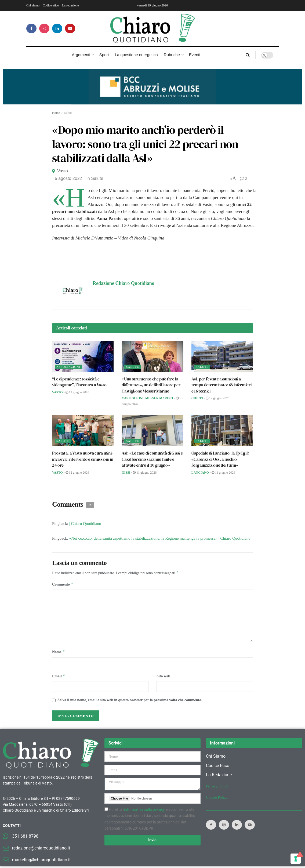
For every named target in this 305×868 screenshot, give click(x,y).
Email (59, 678)
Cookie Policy (217, 800)
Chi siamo (33, 5)
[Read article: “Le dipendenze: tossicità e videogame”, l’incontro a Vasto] (83, 356)
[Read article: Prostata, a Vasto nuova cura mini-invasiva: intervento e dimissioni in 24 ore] (83, 431)
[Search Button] (248, 55)
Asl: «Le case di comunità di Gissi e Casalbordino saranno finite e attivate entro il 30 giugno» (152, 459)
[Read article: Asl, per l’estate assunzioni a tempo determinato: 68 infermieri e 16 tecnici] (222, 356)
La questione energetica (136, 55)
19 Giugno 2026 (77, 392)
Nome (59, 653)
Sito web (163, 678)
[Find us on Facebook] (31, 28)
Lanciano (200, 473)
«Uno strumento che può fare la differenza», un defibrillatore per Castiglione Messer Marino (151, 385)
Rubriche (172, 55)
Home (56, 113)
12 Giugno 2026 (217, 398)
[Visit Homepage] (152, 28)
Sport (104, 55)
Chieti (197, 398)
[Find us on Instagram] (44, 28)
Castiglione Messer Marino (147, 398)
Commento (63, 585)
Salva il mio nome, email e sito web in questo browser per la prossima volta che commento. (130, 702)
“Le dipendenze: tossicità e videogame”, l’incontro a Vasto (79, 382)
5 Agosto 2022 (68, 178)
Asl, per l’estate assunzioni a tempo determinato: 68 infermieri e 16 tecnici (222, 385)
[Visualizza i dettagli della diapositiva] (152, 87)
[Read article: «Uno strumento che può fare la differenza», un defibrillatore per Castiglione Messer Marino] (152, 356)
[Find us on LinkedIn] (57, 28)
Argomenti (81, 55)
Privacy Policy (217, 788)
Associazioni (68, 367)
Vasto (63, 171)
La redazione (70, 5)
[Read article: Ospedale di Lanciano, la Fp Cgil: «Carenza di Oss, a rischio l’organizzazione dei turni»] (222, 431)
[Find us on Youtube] (70, 28)
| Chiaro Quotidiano (85, 524)
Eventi (195, 55)
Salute (68, 113)
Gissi (126, 473)
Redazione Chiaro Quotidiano (124, 283)
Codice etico (51, 5)
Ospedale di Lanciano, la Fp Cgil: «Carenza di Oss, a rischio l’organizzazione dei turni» (220, 459)
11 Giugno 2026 (145, 473)
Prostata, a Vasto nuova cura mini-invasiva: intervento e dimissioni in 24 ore (83, 459)
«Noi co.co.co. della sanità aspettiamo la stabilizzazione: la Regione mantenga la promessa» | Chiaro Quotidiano (160, 538)
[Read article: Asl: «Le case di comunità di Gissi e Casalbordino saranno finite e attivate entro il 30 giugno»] (152, 431)
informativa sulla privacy (144, 812)
